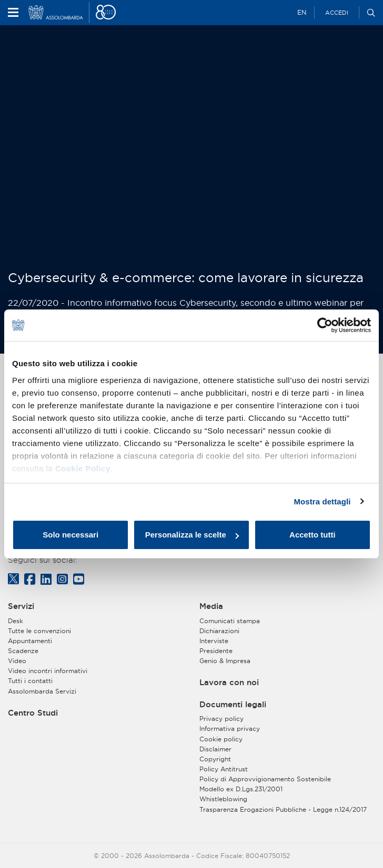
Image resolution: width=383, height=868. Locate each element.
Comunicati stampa (230, 621)
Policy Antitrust (224, 769)
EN (302, 12)
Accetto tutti (313, 535)
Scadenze (23, 651)
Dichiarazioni (219, 631)
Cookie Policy (83, 468)
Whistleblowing (223, 799)
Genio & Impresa (225, 661)
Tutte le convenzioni (39, 631)
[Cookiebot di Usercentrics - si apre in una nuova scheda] (325, 325)
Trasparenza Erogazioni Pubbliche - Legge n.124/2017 (283, 809)
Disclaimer (215, 749)
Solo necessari (70, 535)
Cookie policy (221, 739)
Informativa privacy (230, 729)
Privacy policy (221, 719)
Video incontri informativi (48, 671)
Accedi (337, 13)
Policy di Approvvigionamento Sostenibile (265, 779)
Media (211, 606)
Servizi (21, 606)
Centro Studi (33, 713)
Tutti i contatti (30, 681)
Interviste (214, 641)
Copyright (215, 759)
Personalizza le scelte (192, 535)
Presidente (216, 651)
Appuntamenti (30, 641)
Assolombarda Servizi (42, 691)
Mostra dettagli (322, 502)
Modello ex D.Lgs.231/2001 (241, 789)
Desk (16, 621)
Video (17, 661)
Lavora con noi (229, 683)
